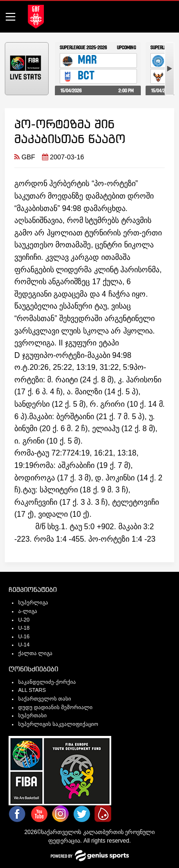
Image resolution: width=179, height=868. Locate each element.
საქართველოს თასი (45, 699)
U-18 (24, 628)
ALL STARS (32, 690)
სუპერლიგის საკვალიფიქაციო (58, 724)
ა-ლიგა (28, 611)
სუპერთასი (32, 715)
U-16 (24, 636)
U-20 (24, 620)
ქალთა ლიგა (35, 653)
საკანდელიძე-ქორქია (47, 682)
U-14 (24, 645)
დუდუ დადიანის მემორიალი (55, 707)
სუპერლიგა (33, 602)
